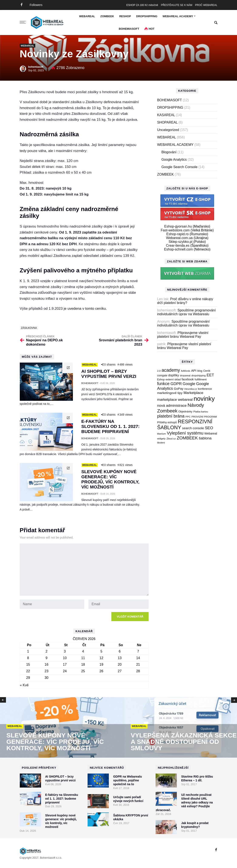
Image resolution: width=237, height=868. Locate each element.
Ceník (207, 371)
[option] (62, 728)
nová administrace (172, 406)
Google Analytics (174, 160)
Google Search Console (179, 167)
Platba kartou (201, 411)
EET (210, 375)
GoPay (179, 389)
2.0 (159, 371)
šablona (205, 438)
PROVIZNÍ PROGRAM (204, 417)
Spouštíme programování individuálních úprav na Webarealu (186, 312)
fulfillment (201, 379)
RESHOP (125, 16)
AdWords (186, 371)
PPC (188, 417)
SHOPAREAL (167, 122)
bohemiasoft (36, 67)
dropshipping (198, 375)
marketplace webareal (175, 400)
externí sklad (173, 380)
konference (205, 389)
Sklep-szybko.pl (180, 242)
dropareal (185, 375)
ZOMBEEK (107, 16)
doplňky (174, 375)
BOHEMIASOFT (129, 29)
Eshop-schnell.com (178, 249)
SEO (209, 428)
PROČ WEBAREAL (206, 5)
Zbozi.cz (171, 438)
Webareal (211, 433)
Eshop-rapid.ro (178, 234)
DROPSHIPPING (147, 16)
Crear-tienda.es (178, 245)
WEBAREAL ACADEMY (178, 16)
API (194, 371)
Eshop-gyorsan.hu (178, 226)
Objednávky (185, 412)
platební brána (171, 416)
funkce (163, 384)
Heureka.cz (191, 389)
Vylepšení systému (185, 433)
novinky (204, 399)
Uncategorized (168, 130)
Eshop (161, 380)
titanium (161, 434)
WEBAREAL (87, 16)
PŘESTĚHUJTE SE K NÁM (177, 5)
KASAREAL (166, 115)
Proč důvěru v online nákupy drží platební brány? (185, 301)
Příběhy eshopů (167, 422)
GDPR (176, 384)
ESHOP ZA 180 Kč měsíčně (142, 5)
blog (200, 371)
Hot (151, 29)
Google (189, 384)
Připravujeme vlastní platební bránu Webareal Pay (183, 335)
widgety (161, 438)
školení (161, 442)
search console (193, 428)
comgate (162, 376)
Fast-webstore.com (175, 230)
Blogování (169, 152)
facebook (188, 379)
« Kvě (24, 685)
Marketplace (193, 393)
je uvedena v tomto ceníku (85, 309)
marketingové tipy (170, 393)
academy (171, 370)
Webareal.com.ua (179, 238)
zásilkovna (29, 328)
